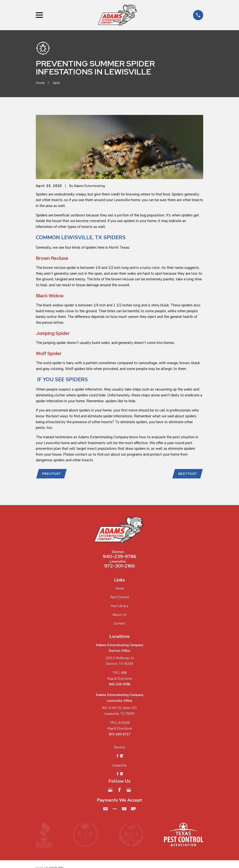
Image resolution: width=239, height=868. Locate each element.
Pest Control (120, 598)
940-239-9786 (119, 557)
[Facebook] (119, 790)
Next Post (187, 474)
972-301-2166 (120, 566)
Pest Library (119, 606)
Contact (119, 624)
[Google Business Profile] (110, 790)
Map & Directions (120, 679)
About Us (119, 615)
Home (120, 589)
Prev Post (52, 474)
